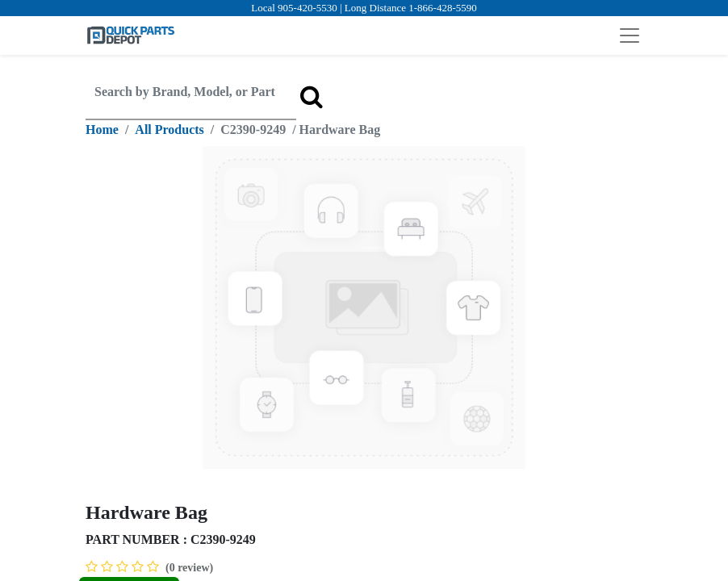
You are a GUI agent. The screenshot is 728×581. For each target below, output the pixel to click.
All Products (169, 130)
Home (102, 130)
